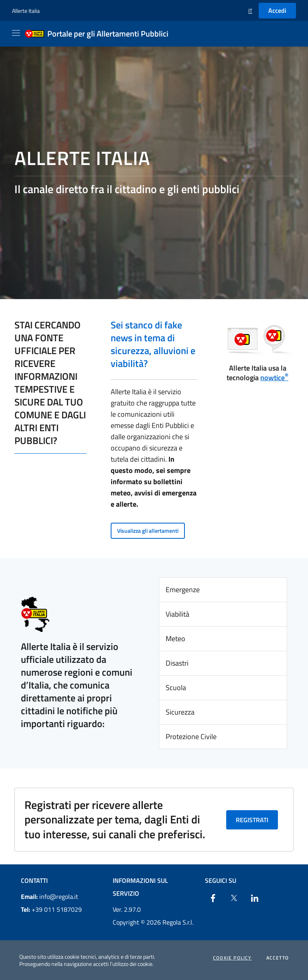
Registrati (252, 820)
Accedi (277, 10)
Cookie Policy (232, 958)
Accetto (278, 958)
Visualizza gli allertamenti (148, 531)
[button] (250, 11)
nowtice (274, 378)
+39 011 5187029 (51, 909)
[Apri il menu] (16, 33)
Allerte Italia (26, 11)
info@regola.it (50, 896)
